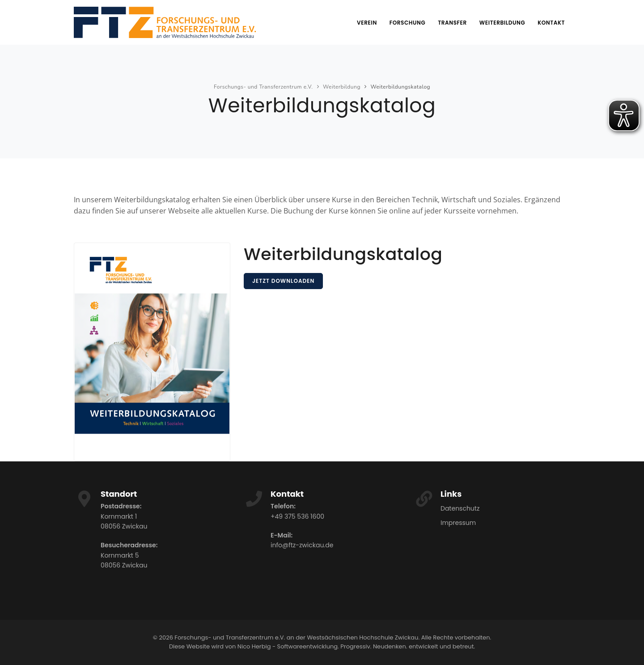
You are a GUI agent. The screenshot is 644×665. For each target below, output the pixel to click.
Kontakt (551, 23)
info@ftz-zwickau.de (302, 545)
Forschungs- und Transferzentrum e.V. (263, 87)
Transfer (452, 23)
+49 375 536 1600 (297, 516)
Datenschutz (460, 508)
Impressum (458, 523)
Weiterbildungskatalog (400, 87)
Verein (367, 23)
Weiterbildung (502, 23)
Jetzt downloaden (283, 281)
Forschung (407, 23)
